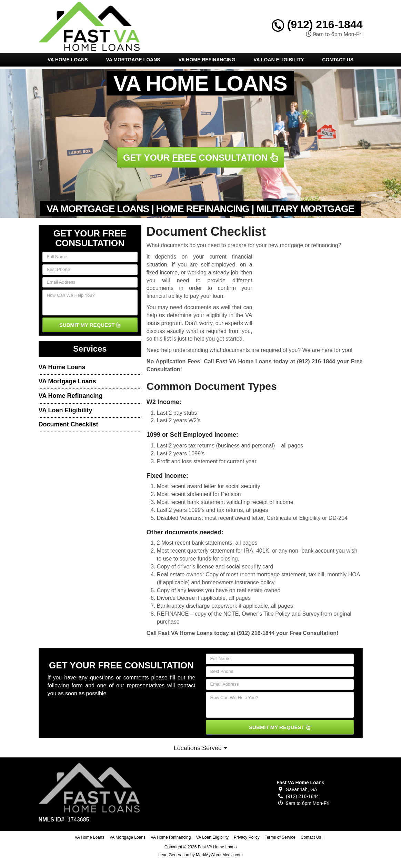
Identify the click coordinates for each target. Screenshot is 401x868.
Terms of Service (280, 837)
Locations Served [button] (200, 748)
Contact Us (338, 60)
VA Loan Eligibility (279, 60)
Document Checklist (68, 424)
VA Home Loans (68, 60)
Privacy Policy (247, 837)
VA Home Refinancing (207, 60)
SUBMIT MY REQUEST (90, 325)
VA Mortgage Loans (133, 60)
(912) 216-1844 (317, 24)
